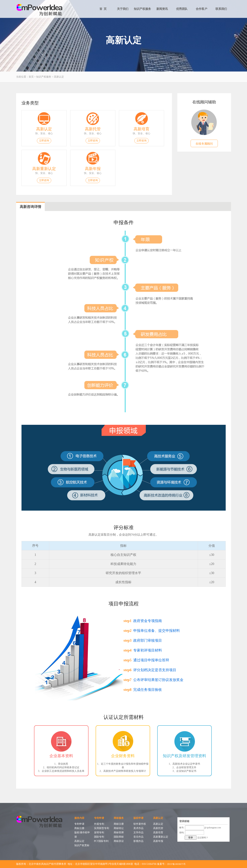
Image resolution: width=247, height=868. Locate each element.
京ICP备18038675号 (176, 864)
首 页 (103, 9)
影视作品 (138, 841)
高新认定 (59, 77)
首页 (31, 77)
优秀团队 (182, 9)
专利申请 (79, 824)
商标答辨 (119, 833)
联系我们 (221, 9)
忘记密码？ (203, 838)
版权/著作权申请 (82, 835)
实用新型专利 (102, 828)
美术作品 (138, 828)
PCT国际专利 (101, 841)
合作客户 (202, 9)
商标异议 (119, 841)
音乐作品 (138, 837)
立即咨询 (44, 141)
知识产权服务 (142, 9)
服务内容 (79, 818)
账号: (182, 828)
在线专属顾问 (204, 144)
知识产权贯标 (82, 845)
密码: (182, 833)
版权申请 (138, 818)
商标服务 (119, 818)
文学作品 (138, 833)
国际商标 (119, 837)
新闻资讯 (162, 9)
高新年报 (93, 169)
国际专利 (99, 837)
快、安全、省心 (44, 133)
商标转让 (119, 828)
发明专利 (99, 833)
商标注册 (79, 828)
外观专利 (99, 824)
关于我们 (123, 9)
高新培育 (142, 129)
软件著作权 (140, 824)
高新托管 (93, 129)
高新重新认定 (44, 169)
